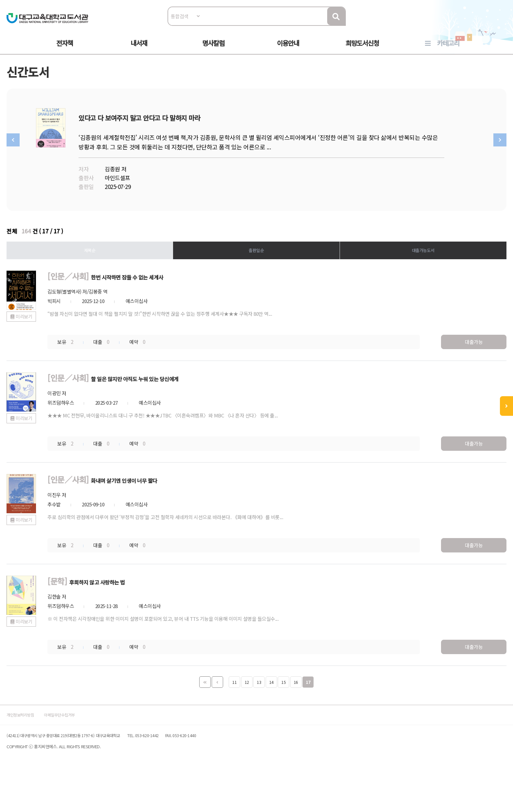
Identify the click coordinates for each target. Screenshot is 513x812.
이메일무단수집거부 (101, 749)
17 (308, 706)
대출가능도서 (409, 277)
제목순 (104, 277)
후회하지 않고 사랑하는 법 (147, 606)
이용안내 (288, 50)
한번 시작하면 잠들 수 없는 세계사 (181, 304)
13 (259, 706)
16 (296, 706)
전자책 (65, 50)
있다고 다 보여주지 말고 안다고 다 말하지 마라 (226, 133)
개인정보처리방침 (48, 749)
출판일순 (256, 277)
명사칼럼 (213, 50)
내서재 (139, 50)
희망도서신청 (362, 50)
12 (247, 706)
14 (271, 706)
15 (283, 706)
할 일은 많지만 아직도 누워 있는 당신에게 (193, 405)
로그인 (481, 25)
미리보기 (52, 371)
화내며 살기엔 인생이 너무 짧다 (177, 506)
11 (234, 706)
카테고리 (448, 50)
